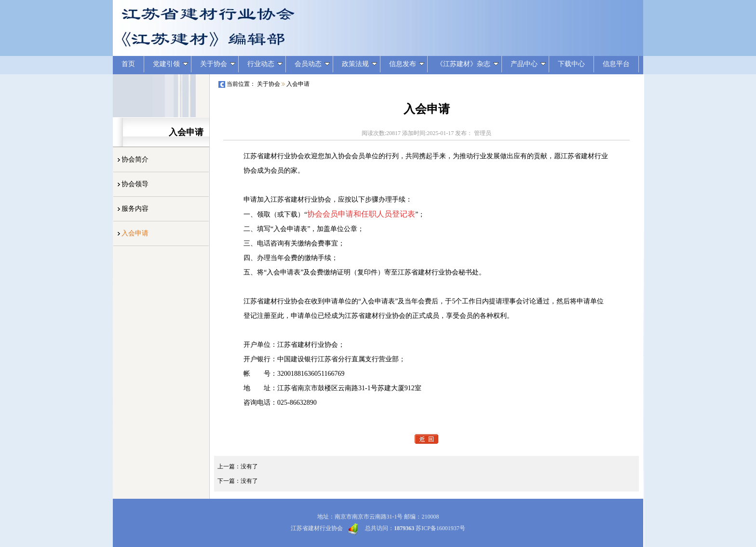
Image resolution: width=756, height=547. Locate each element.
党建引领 (170, 64)
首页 (128, 64)
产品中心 (528, 64)
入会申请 (298, 84)
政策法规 (359, 64)
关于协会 (218, 64)
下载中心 (571, 64)
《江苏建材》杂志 (467, 64)
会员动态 (312, 64)
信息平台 (616, 64)
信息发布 (407, 64)
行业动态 (265, 64)
